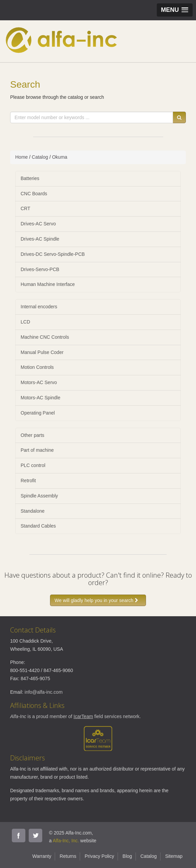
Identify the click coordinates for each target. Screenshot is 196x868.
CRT (26, 208)
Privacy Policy (100, 856)
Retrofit (28, 481)
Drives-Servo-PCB (40, 269)
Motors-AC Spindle (41, 398)
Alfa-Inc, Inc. (66, 841)
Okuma (60, 157)
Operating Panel (38, 413)
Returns (68, 856)
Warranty (42, 856)
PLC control (33, 465)
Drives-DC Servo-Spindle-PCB (53, 254)
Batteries (30, 178)
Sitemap (174, 856)
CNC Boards (34, 194)
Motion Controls (37, 367)
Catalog (40, 157)
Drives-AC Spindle (40, 239)
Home (21, 157)
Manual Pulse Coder (42, 352)
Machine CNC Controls (45, 337)
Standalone (33, 511)
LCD (25, 322)
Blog (127, 856)
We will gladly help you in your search (98, 600)
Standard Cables (38, 526)
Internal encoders (39, 307)
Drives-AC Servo (38, 224)
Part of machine (37, 450)
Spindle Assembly (39, 496)
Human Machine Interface (48, 284)
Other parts (32, 435)
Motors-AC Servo (39, 382)
